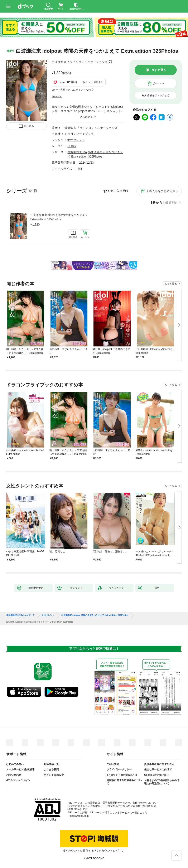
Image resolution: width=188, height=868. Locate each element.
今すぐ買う (159, 70)
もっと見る (171, 284)
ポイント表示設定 (54, 775)
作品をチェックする (158, 95)
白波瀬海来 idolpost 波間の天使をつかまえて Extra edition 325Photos (59, 217)
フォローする (111, 62)
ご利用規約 (113, 764)
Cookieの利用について (157, 775)
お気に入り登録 (118, 191)
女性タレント (76, 140)
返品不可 (57, 96)
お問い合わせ (14, 775)
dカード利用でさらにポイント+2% (71, 90)
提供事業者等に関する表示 (159, 764)
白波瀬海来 (59, 62)
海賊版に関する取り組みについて (124, 782)
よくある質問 (51, 769)
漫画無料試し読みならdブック (20, 615)
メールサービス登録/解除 (20, 769)
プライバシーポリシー (119, 769)
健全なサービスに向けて (158, 769)
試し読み (29, 126)
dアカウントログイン (18, 780)
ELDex (72, 146)
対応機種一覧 (51, 764)
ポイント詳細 (91, 82)
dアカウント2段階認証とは (122, 775)
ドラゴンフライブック (79, 134)
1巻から (156, 203)
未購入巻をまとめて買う (162, 191)
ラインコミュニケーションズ (89, 62)
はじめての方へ (15, 764)
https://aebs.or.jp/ (80, 816)
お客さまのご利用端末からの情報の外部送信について (162, 782)
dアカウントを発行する (79, 851)
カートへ (159, 83)
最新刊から (173, 203)
